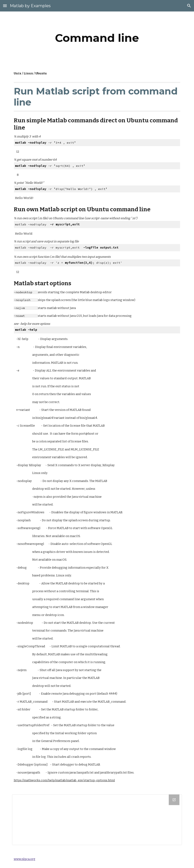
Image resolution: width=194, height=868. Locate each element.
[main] (97, 38)
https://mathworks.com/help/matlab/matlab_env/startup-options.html (64, 780)
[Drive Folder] (97, 820)
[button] (5, 6)
